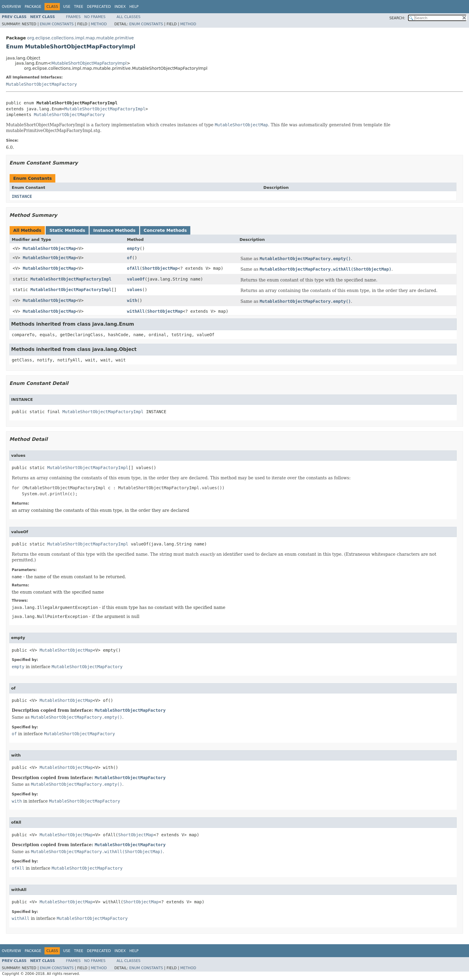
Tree (79, 7)
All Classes (129, 17)
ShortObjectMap (160, 268)
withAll (136, 311)
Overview (11, 7)
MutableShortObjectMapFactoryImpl (89, 63)
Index (120, 7)
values (135, 290)
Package (33, 7)
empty (133, 248)
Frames (74, 17)
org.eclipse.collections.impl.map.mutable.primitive (80, 38)
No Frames (95, 17)
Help (134, 7)
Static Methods (67, 230)
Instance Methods (114, 230)
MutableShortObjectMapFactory (41, 84)
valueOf (136, 279)
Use (67, 7)
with (132, 300)
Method (99, 24)
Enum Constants (57, 24)
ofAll (133, 268)
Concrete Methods (165, 230)
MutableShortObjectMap (49, 248)
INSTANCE (22, 196)
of (129, 258)
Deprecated (99, 7)
